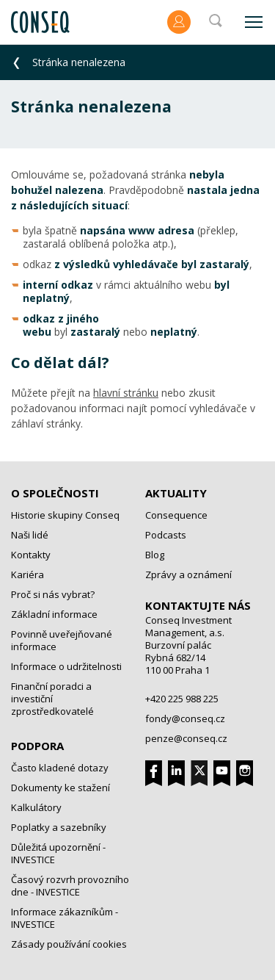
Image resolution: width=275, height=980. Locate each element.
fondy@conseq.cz (185, 718)
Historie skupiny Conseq (65, 515)
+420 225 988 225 (182, 699)
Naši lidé (30, 535)
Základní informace (54, 614)
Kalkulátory (36, 807)
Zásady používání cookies (69, 944)
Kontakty (31, 555)
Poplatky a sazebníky (59, 827)
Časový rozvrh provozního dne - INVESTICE (70, 886)
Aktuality (176, 493)
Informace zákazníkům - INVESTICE (65, 918)
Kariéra (27, 574)
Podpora (37, 746)
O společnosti (55, 493)
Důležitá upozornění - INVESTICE (58, 853)
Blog (155, 555)
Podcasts (166, 535)
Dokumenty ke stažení (60, 788)
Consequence (176, 515)
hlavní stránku (126, 393)
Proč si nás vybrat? (53, 594)
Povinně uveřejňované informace (62, 640)
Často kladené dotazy (60, 768)
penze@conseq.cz (186, 738)
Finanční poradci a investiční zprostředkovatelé (52, 699)
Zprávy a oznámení (188, 574)
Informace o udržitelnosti (66, 666)
